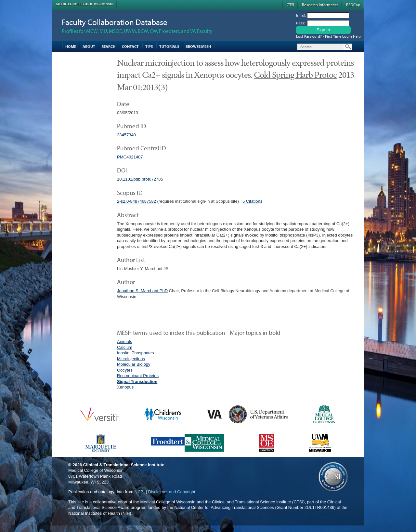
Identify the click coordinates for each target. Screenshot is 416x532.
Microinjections (131, 359)
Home (71, 46)
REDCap (353, 5)
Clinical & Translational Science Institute (124, 465)
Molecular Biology (134, 364)
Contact (130, 46)
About (89, 46)
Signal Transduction (137, 382)
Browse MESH (198, 46)
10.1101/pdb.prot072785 (140, 179)
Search (109, 46)
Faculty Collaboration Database (115, 22)
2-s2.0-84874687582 (136, 201)
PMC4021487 (130, 157)
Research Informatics (320, 5)
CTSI (290, 5)
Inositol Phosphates (135, 353)
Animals (124, 341)
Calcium (125, 347)
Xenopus (125, 387)
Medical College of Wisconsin (85, 4)
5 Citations (252, 201)
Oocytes (125, 370)
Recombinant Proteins (138, 376)
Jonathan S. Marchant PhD (142, 291)
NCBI (140, 492)
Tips (149, 46)
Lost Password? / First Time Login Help (328, 36)
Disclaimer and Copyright (171, 492)
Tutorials (169, 46)
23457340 (126, 135)
